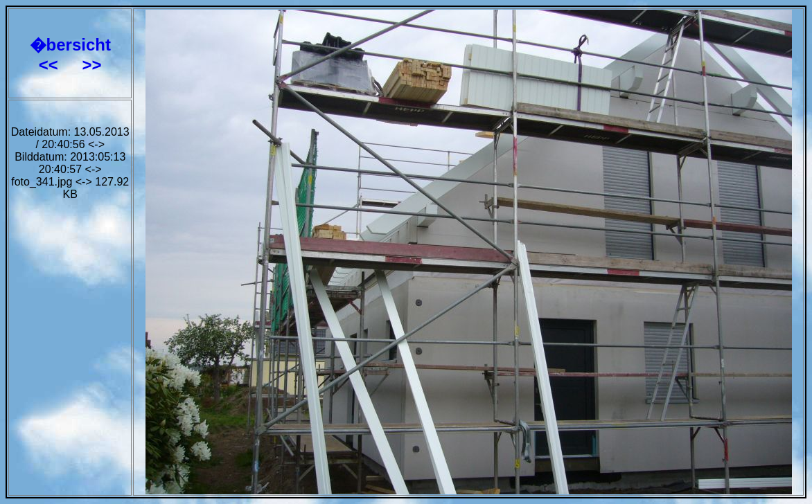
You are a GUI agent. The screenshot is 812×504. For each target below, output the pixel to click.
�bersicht (70, 45)
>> (92, 65)
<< (51, 65)
